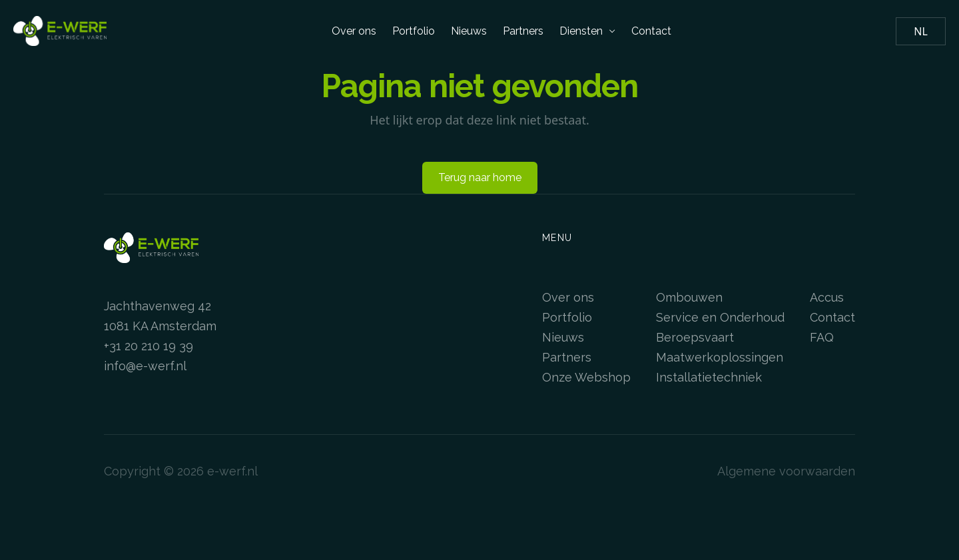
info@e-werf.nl (145, 366)
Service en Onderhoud (720, 317)
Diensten (587, 31)
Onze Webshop (586, 377)
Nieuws (469, 31)
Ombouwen (689, 297)
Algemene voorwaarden (786, 471)
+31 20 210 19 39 (149, 346)
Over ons (354, 31)
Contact (651, 31)
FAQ (822, 337)
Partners (523, 31)
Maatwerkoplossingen (720, 357)
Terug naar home (480, 177)
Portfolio (414, 31)
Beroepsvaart (695, 337)
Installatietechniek (709, 377)
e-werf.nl (232, 471)
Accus (827, 297)
